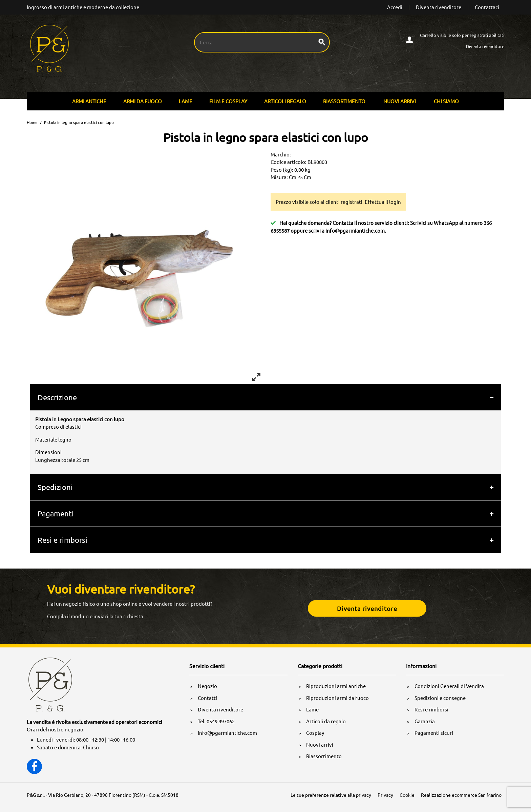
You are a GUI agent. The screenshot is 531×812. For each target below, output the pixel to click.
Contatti (207, 698)
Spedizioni (55, 487)
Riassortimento (344, 101)
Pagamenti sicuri (434, 733)
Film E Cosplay (228, 101)
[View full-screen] (256, 377)
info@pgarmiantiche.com (355, 230)
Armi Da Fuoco (143, 101)
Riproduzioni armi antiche (336, 686)
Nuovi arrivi (400, 101)
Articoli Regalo (285, 101)
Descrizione (57, 397)
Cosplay (315, 733)
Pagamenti (56, 513)
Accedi (395, 7)
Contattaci (487, 7)
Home (32, 122)
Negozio (207, 686)
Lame (186, 101)
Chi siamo (446, 101)
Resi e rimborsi (62, 540)
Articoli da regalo (326, 721)
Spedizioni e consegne (440, 698)
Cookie (407, 795)
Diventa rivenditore (439, 7)
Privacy (385, 795)
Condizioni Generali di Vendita (449, 686)
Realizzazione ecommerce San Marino (461, 795)
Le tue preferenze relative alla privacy (331, 795)
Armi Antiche (89, 101)
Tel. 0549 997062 (216, 721)
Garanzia (425, 721)
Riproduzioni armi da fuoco (337, 698)
